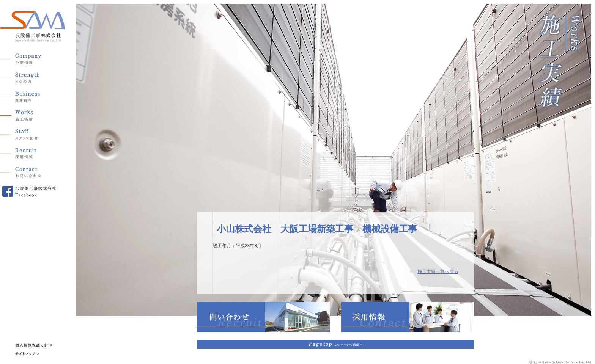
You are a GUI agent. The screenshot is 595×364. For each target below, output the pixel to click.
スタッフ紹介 (28, 133)
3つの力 (28, 76)
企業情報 (28, 57)
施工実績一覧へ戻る (438, 271)
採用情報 (28, 152)
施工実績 (28, 114)
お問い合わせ (28, 171)
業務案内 (28, 95)
